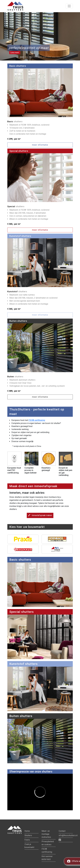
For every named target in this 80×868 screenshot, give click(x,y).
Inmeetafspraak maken (40, 515)
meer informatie (40, 145)
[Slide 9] (58, 57)
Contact (62, 831)
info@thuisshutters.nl (68, 835)
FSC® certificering (37, 420)
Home (27, 831)
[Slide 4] (35, 57)
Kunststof (17, 292)
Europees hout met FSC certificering (14, 470)
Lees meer (15, 53)
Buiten (15, 377)
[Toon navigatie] (69, 6)
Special (16, 206)
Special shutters (19, 151)
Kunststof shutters (20, 236)
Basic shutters (18, 66)
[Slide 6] (45, 57)
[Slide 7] (49, 57)
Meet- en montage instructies (46, 834)
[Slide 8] (54, 57)
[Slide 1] (22, 57)
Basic (15, 122)
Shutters (28, 835)
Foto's (27, 840)
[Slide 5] (40, 57)
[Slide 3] (31, 57)
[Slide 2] (26, 57)
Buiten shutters (18, 321)
